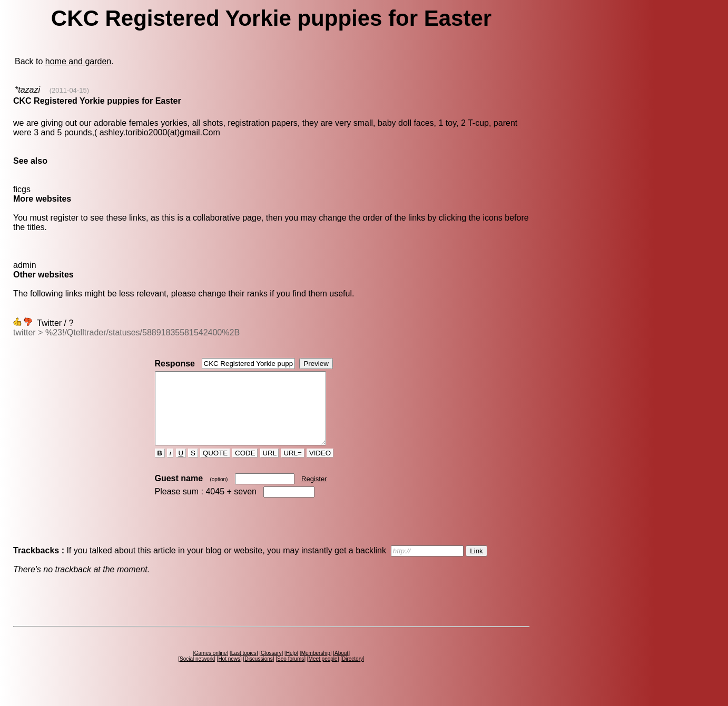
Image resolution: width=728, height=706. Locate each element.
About (341, 667)
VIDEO (320, 467)
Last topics (244, 667)
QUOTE (215, 467)
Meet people (323, 673)
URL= (293, 467)
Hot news (229, 673)
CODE (245, 467)
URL (270, 467)
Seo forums (291, 673)
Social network (197, 673)
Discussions (258, 673)
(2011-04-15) (69, 90)
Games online (211, 667)
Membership (316, 667)
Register (314, 493)
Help (292, 667)
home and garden (78, 61)
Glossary (271, 667)
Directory (352, 673)
